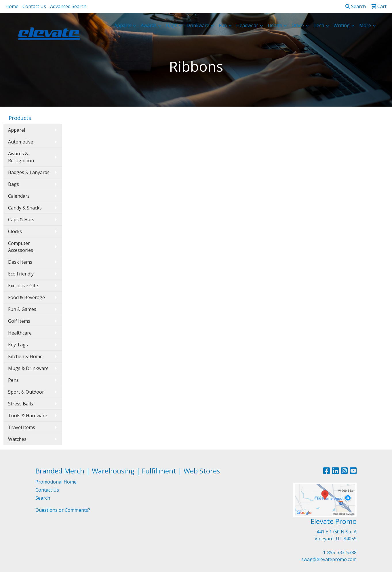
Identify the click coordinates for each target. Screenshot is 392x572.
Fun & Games (22, 309)
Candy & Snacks (25, 208)
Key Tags (18, 345)
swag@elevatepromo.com (329, 559)
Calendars (19, 196)
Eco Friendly (21, 274)
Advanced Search (68, 6)
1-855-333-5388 (340, 552)
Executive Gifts (24, 286)
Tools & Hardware (28, 416)
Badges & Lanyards (29, 172)
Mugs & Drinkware (28, 368)
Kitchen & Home (25, 356)
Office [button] (298, 25)
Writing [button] (342, 25)
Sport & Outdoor (26, 392)
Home (12, 6)
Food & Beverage (26, 297)
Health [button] (275, 25)
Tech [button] (319, 25)
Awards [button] (149, 25)
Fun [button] (223, 25)
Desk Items (20, 262)
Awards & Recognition (21, 157)
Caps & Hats (21, 220)
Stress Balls (21, 404)
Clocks (15, 231)
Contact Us (34, 6)
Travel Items (22, 427)
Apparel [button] (123, 25)
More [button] (365, 25)
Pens (13, 380)
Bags (14, 184)
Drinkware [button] (198, 25)
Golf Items (19, 321)
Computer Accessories (21, 247)
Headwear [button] (247, 25)
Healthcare (20, 333)
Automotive (21, 142)
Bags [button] (172, 25)
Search (356, 6)
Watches (17, 439)
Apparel (17, 130)
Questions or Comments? (63, 510)
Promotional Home (56, 482)
